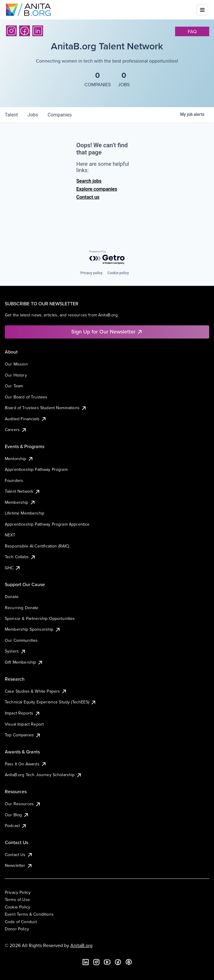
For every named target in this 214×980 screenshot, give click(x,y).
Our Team (14, 386)
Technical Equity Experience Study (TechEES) (51, 702)
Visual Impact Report (24, 724)
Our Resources (23, 804)
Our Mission (16, 364)
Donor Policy (17, 929)
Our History (16, 375)
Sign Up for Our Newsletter (107, 332)
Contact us (88, 197)
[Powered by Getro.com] (107, 258)
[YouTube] (107, 962)
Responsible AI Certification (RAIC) (37, 546)
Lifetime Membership (25, 513)
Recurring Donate (22, 608)
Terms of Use (17, 899)
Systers (15, 651)
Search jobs (89, 181)
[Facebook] (25, 31)
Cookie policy (118, 273)
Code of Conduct (21, 922)
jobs (33, 115)
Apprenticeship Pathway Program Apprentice (47, 524)
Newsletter (19, 865)
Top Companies (23, 735)
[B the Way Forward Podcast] (129, 962)
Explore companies (97, 189)
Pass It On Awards (26, 764)
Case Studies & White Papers (36, 691)
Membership (20, 502)
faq (192, 31)
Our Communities (21, 640)
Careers (16, 430)
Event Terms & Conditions (29, 914)
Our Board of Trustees (26, 397)
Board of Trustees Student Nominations (46, 408)
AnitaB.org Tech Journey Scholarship (43, 775)
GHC (13, 568)
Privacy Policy (18, 892)
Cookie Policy (18, 907)
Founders (14, 480)
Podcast (16, 826)
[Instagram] (11, 31)
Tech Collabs (20, 557)
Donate (12, 597)
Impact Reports (23, 713)
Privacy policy (91, 273)
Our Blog (17, 815)
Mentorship (19, 459)
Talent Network (23, 491)
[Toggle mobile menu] (202, 10)
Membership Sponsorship (33, 629)
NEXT (10, 535)
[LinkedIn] (38, 31)
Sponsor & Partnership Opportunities (40, 618)
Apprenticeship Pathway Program (36, 469)
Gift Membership (24, 662)
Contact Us (19, 855)
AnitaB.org (81, 945)
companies (60, 115)
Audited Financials (26, 419)
